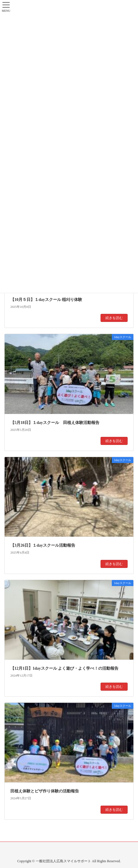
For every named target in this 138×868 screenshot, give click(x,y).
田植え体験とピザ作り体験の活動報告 (45, 791)
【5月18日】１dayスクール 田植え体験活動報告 (55, 423)
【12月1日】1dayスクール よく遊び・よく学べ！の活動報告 (64, 668)
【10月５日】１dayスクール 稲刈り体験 (46, 300)
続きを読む (114, 318)
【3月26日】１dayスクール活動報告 (43, 545)
